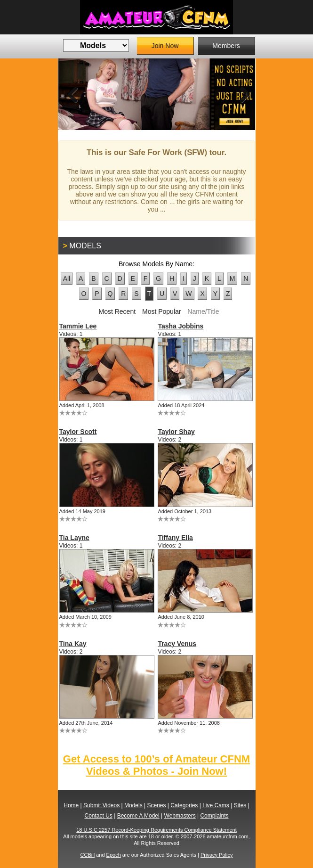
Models (133, 805)
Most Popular (161, 311)
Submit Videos (101, 805)
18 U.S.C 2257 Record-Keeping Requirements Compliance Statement (156, 830)
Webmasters (180, 816)
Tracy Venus (177, 644)
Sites (240, 805)
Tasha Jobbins (181, 326)
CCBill (88, 855)
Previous (72, 94)
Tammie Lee (78, 326)
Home (71, 805)
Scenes (156, 805)
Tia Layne (74, 538)
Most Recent (117, 311)
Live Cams (216, 805)
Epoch (114, 855)
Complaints (214, 816)
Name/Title (203, 311)
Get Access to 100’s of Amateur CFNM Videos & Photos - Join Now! (156, 765)
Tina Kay (73, 644)
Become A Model (138, 816)
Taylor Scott (78, 432)
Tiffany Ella (175, 538)
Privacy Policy (217, 855)
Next (241, 94)
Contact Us (99, 816)
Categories (184, 805)
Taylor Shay (176, 432)
